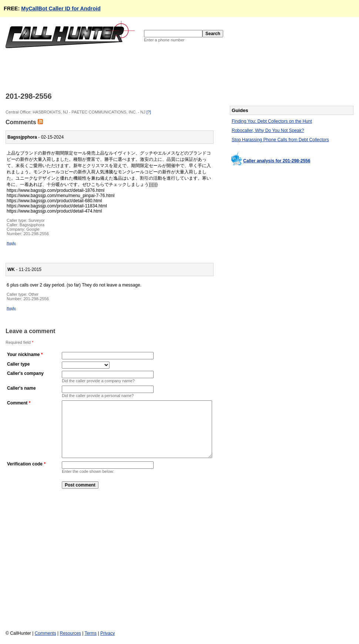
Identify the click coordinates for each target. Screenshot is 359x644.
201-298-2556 (36, 234)
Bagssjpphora (32, 225)
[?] (149, 112)
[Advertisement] (140, 70)
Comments (46, 633)
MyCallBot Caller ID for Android (61, 9)
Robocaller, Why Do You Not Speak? (268, 131)
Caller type (18, 364)
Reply (11, 243)
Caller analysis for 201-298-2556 (277, 161)
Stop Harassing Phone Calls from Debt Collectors (280, 140)
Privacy (108, 633)
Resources (70, 633)
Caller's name (21, 388)
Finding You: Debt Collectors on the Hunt (272, 121)
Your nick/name (23, 355)
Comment (17, 403)
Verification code (25, 475)
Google (33, 229)
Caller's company (25, 373)
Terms (90, 633)
